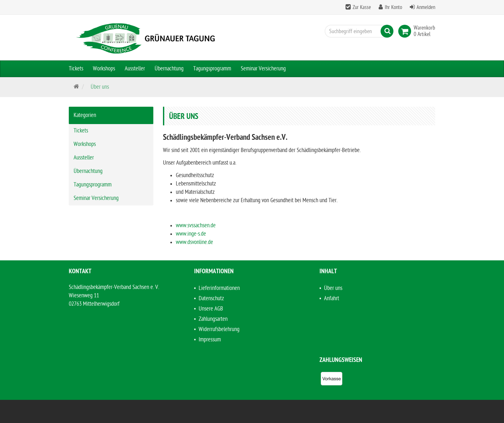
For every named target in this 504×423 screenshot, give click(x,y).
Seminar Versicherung (263, 69)
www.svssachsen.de (196, 225)
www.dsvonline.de (194, 242)
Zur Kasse (362, 7)
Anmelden (426, 7)
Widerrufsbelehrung (219, 329)
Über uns (333, 288)
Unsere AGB (211, 309)
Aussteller (135, 69)
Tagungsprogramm (212, 69)
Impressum (210, 340)
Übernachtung (169, 69)
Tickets (76, 69)
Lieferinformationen (219, 288)
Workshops (104, 69)
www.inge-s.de (191, 234)
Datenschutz (211, 298)
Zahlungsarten (213, 319)
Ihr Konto (393, 7)
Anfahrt (332, 298)
